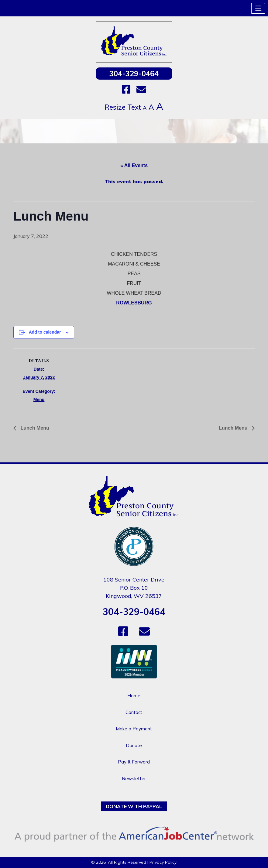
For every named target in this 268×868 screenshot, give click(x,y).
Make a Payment (134, 729)
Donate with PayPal (134, 806)
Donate (134, 745)
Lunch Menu (34, 428)
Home (134, 696)
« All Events (134, 165)
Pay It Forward (134, 762)
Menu (39, 400)
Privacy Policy (163, 862)
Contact (134, 712)
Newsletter (134, 779)
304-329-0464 (134, 74)
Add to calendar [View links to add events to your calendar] (45, 332)
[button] (258, 8)
